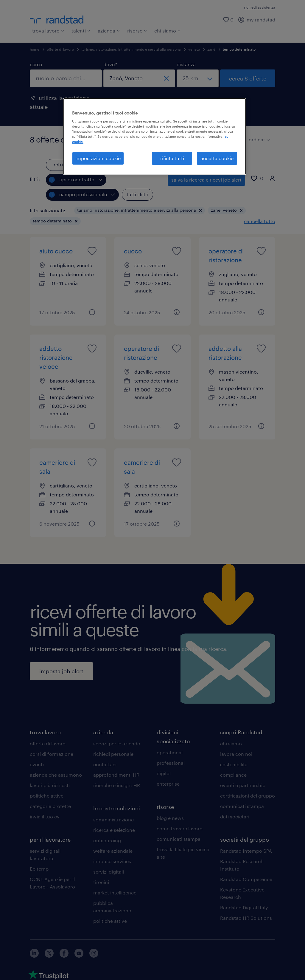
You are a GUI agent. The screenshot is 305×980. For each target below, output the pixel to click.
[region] (155, 136)
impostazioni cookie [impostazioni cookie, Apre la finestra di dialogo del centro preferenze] (98, 158)
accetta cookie (217, 158)
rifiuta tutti (172, 158)
